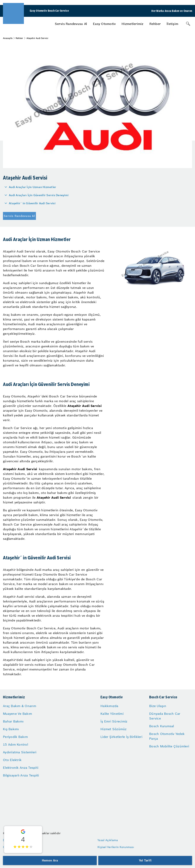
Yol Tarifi (145, 860)
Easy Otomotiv (104, 24)
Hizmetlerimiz (132, 24)
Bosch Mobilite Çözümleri (169, 746)
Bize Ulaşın (158, 706)
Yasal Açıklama (108, 840)
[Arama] (188, 24)
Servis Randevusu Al (71, 24)
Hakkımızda (109, 706)
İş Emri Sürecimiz (114, 721)
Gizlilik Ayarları (13, 847)
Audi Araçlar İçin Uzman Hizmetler (32, 187)
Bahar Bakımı (13, 721)
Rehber (155, 24)
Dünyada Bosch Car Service (165, 716)
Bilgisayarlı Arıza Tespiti (21, 775)
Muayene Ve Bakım (17, 714)
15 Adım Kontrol (15, 744)
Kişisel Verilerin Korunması (116, 847)
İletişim (172, 24)
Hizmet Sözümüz (114, 729)
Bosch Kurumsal (162, 726)
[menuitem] (71, 24)
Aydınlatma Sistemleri (20, 752)
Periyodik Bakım (15, 737)
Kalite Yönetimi (112, 714)
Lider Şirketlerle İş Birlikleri (121, 737)
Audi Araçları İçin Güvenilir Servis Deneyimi (39, 195)
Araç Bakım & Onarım (20, 706)
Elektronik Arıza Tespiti (21, 768)
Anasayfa (8, 38)
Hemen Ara (50, 860)
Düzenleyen (11, 840)
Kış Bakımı (11, 729)
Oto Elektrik (12, 760)
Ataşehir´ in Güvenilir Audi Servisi (32, 203)
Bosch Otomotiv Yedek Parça (167, 736)
